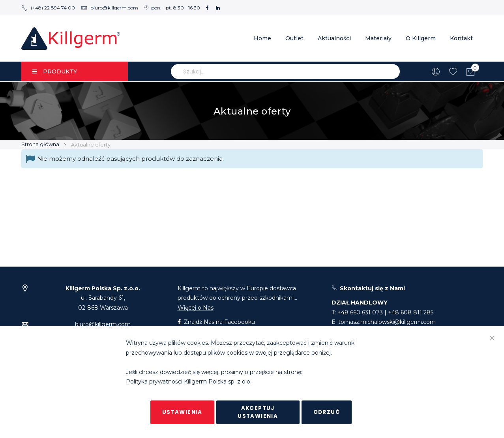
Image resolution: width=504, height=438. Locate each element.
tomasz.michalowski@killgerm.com (387, 322)
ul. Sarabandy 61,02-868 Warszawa (103, 298)
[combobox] (285, 71)
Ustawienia (182, 412)
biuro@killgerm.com (110, 8)
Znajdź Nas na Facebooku (216, 322)
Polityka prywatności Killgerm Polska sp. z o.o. (189, 382)
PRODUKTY (55, 71)
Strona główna (41, 144)
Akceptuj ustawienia (258, 412)
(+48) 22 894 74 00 (48, 8)
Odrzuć (327, 412)
